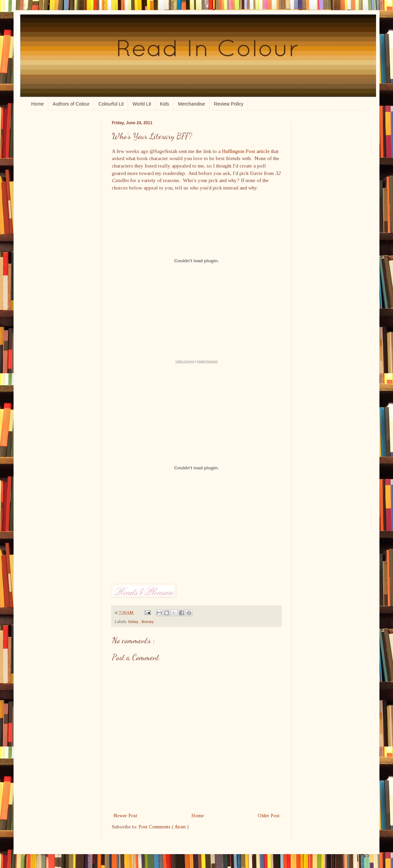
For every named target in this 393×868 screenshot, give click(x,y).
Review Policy (229, 104)
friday (134, 622)
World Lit (142, 104)
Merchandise (191, 104)
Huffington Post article (246, 151)
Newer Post (125, 816)
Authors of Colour (71, 104)
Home (37, 104)
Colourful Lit (111, 104)
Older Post (269, 816)
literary (148, 622)
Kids (164, 104)
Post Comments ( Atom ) (164, 827)
